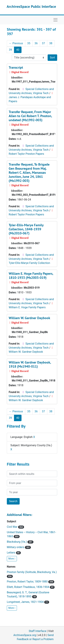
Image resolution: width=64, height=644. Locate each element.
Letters (14, 553)
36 (36, 43)
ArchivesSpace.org (25, 635)
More (12, 559)
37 (44, 43)
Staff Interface (38, 631)
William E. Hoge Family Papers (27, 307)
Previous (16, 43)
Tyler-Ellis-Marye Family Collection (29, 263)
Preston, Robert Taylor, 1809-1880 (31, 582)
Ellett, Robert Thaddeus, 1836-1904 (31, 587)
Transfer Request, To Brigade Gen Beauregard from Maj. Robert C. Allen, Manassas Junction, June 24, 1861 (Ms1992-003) (29, 173)
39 (10, 50)
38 (51, 43)
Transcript (16, 67)
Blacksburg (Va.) (20, 542)
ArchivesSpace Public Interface (31, 6)
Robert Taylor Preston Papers (26, 154)
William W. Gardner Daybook (29, 318)
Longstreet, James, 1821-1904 (28, 602)
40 (18, 50)
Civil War (15, 527)
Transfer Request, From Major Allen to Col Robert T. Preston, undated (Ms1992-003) (30, 116)
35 (29, 43)
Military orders (19, 547)
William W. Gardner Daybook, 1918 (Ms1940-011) (30, 364)
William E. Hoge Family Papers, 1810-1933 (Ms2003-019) (31, 276)
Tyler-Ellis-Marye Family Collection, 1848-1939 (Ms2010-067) (26, 229)
